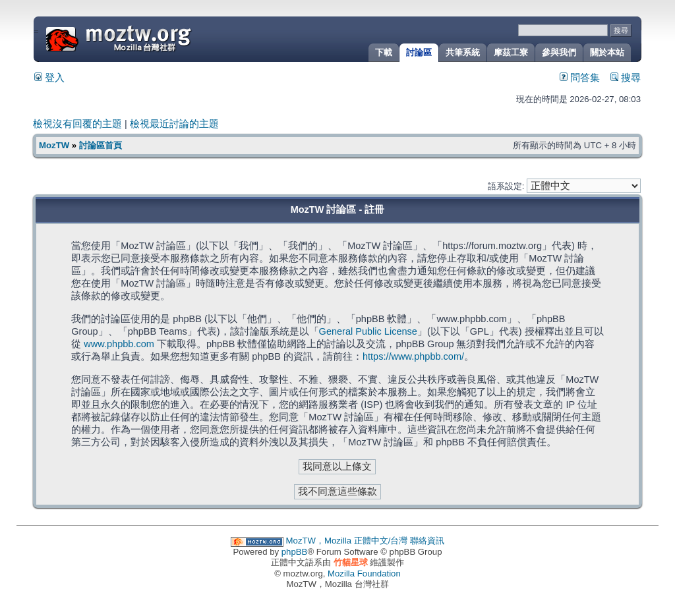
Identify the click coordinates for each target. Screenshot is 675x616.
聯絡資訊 (427, 541)
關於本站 (607, 52)
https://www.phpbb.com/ (413, 356)
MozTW (150, 38)
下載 (384, 52)
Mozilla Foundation (364, 574)
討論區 (419, 52)
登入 (49, 78)
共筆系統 (463, 52)
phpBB (295, 552)
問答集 (580, 78)
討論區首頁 (101, 145)
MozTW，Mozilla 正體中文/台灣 (347, 541)
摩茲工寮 (511, 52)
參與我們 (559, 52)
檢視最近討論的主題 (174, 124)
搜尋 (626, 78)
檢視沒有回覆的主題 (77, 124)
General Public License (368, 331)
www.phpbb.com (119, 344)
